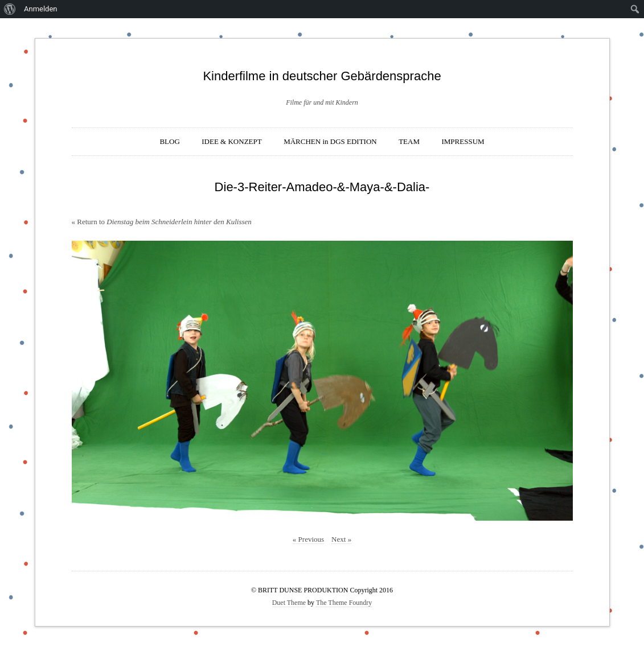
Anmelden (41, 9)
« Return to (162, 222)
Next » (341, 539)
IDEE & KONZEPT (231, 141)
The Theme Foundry (344, 603)
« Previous (308, 539)
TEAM (409, 141)
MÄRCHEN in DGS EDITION (330, 141)
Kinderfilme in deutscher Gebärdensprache (322, 76)
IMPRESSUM (463, 141)
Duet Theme (289, 603)
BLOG (169, 141)
